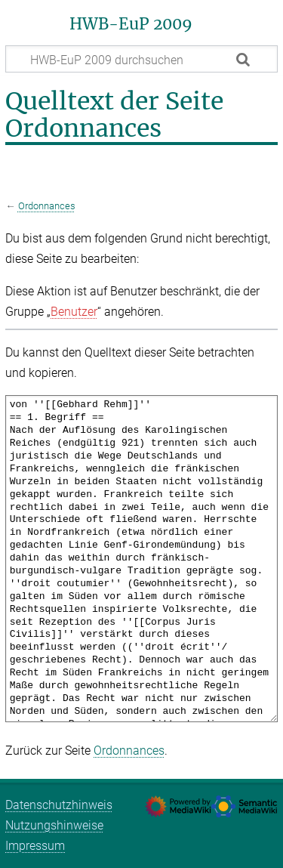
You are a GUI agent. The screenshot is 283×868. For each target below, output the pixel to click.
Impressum (35, 846)
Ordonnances (47, 206)
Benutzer (74, 312)
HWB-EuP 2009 (131, 24)
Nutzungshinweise (54, 825)
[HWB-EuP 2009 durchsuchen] (141, 59)
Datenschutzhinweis (59, 805)
